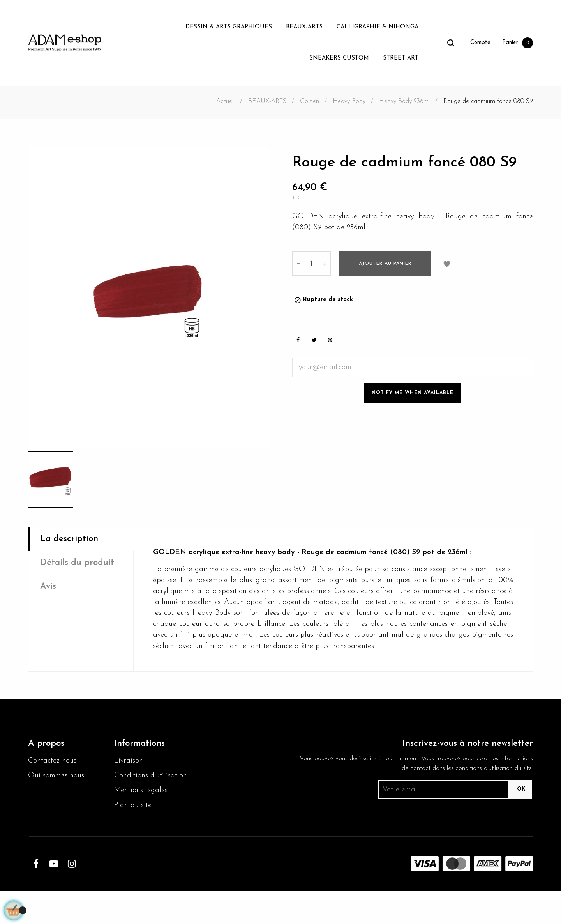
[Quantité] (312, 266)
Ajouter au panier (385, 266)
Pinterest (330, 343)
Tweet (314, 343)
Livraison (129, 780)
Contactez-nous (54, 780)
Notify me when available (413, 397)
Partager (298, 343)
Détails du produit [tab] (80, 564)
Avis (49, 589)
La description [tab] (71, 540)
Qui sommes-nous (58, 795)
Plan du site (134, 838)
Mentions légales (142, 823)
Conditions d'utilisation (133, 801)
